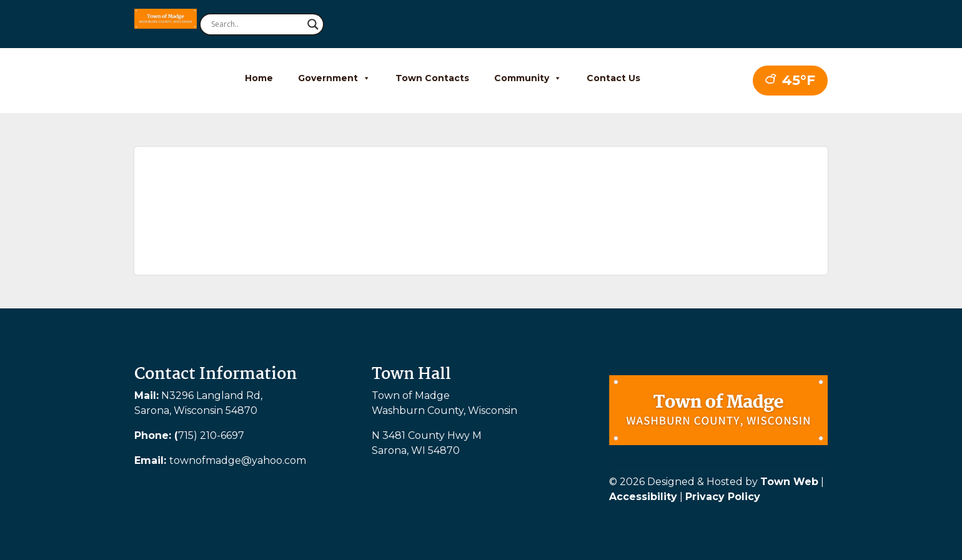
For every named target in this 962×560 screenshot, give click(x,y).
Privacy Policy (723, 497)
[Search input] (256, 24)
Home (259, 78)
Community (528, 78)
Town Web (789, 482)
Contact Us (613, 78)
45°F (790, 80)
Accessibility (643, 497)
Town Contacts (432, 78)
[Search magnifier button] (313, 24)
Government (334, 78)
